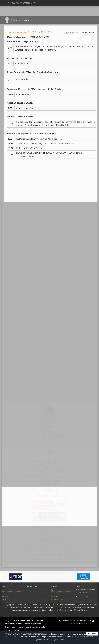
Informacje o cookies (56, 639)
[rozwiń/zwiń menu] (91, 3)
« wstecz (84, 32)
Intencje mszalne (21, 20)
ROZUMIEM (92, 634)
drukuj (92, 32)
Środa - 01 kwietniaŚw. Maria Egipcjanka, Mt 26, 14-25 (18, 595)
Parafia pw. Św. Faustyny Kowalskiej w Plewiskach (22, 3)
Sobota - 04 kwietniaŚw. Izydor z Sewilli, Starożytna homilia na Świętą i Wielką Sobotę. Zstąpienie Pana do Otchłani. (42, 576)
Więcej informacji (50, 481)
